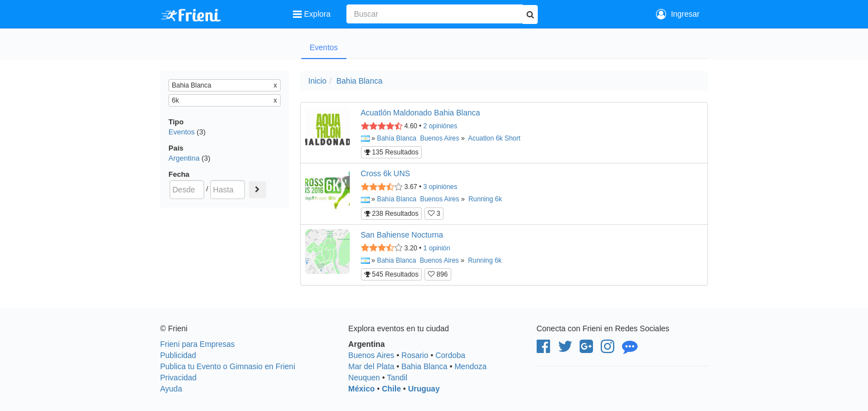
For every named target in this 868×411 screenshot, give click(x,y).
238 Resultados (392, 214)
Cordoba (450, 355)
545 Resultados (392, 274)
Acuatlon (481, 138)
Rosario (415, 355)
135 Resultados (392, 152)
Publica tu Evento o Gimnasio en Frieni (228, 366)
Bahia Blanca (360, 81)
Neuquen (364, 378)
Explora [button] (313, 14)
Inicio (318, 81)
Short (513, 138)
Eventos (324, 47)
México (361, 389)
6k (500, 138)
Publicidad (178, 355)
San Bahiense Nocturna (402, 235)
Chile (391, 389)
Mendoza (471, 366)
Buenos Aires (440, 138)
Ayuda (171, 389)
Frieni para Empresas (197, 344)
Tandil (397, 378)
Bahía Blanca (397, 138)
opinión (437, 248)
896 (438, 274)
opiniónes (440, 126)
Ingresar (678, 14)
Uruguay (424, 389)
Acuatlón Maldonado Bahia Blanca (421, 113)
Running (481, 199)
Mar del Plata (371, 366)
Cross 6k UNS (386, 173)
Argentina (184, 158)
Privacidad (178, 378)
